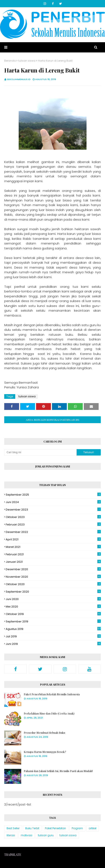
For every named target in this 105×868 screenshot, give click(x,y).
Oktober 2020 (53, 584)
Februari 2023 (53, 524)
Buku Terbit (32, 828)
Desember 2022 (53, 532)
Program (77, 828)
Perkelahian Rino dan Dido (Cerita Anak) (49, 713)
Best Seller (13, 828)
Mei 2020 (53, 607)
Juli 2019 (53, 636)
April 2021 (53, 539)
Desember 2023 (53, 510)
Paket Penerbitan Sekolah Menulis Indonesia (52, 694)
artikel (92, 828)
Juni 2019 (53, 644)
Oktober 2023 (53, 517)
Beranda (10, 61)
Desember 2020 (53, 569)
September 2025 (53, 495)
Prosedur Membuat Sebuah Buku (44, 733)
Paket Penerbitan (55, 828)
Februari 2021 (53, 554)
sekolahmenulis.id (19, 79)
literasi (11, 835)
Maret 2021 (53, 547)
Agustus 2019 (53, 629)
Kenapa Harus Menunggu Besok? (45, 752)
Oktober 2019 (53, 614)
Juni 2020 (53, 599)
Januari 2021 (53, 562)
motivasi (27, 835)
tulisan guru (46, 835)
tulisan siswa (27, 61)
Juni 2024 (53, 502)
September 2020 (53, 592)
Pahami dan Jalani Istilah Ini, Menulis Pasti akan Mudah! (58, 771)
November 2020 (53, 577)
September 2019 (53, 621)
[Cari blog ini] (40, 452)
